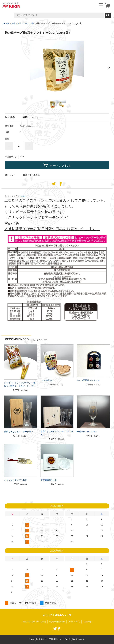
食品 (14, 23)
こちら (22, 196)
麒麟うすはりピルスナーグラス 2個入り (57, 433)
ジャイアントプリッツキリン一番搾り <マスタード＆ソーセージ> (20, 384)
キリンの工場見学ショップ (57, 615)
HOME (7, 23)
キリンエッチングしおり (16, 480)
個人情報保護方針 (57, 622)
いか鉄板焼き (47, 380)
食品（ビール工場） (28, 23)
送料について (75, 622)
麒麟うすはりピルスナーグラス (19, 432)
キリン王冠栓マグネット (88, 380)
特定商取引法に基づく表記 (33, 622)
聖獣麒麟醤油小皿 (49, 480)
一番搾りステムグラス (87, 432)
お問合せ (89, 622)
